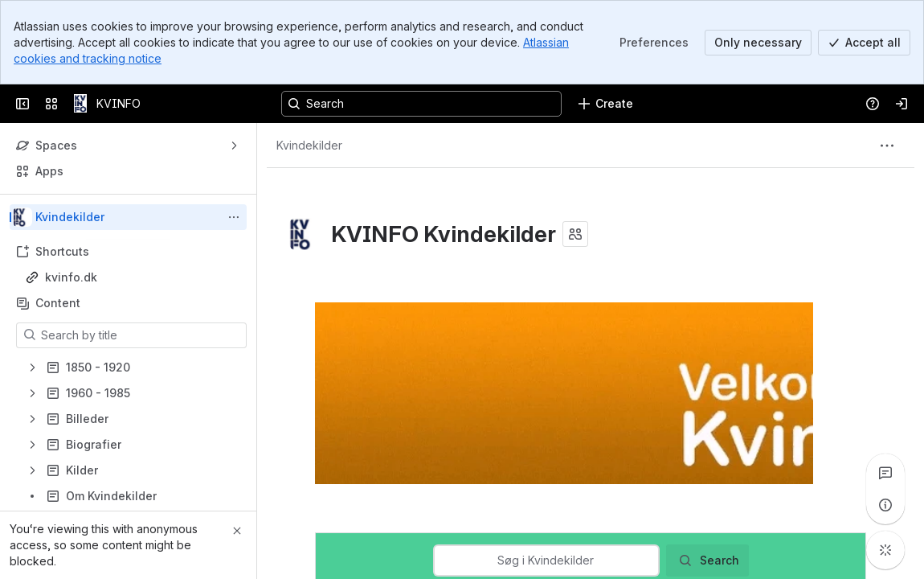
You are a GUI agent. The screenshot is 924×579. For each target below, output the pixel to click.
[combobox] (546, 561)
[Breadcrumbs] (309, 146)
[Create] (605, 104)
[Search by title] (141, 335)
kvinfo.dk (71, 277)
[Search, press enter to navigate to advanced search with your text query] (421, 104)
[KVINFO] (80, 104)
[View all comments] (885, 473)
